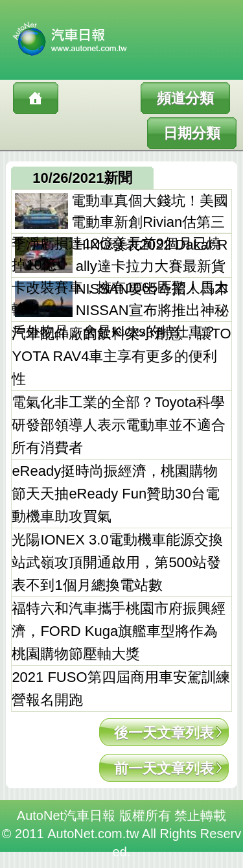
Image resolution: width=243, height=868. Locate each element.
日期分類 (192, 133)
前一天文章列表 (164, 768)
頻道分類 (185, 98)
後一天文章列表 (164, 733)
